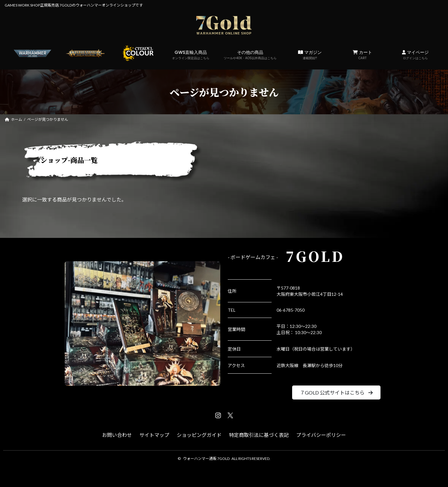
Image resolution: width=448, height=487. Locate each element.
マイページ (415, 55)
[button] (336, 392)
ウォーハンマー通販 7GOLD (206, 459)
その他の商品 (250, 55)
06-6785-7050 (291, 310)
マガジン (310, 55)
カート (363, 55)
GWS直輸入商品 (191, 55)
